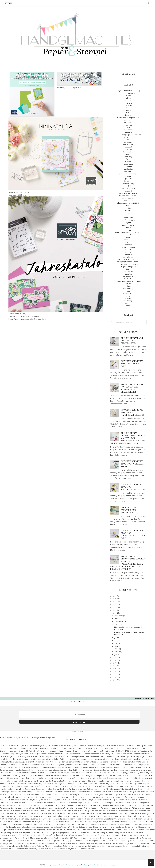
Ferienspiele (128, 152)
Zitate (128, 306)
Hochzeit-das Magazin (128, 193)
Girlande (128, 179)
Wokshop (128, 298)
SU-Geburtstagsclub (128, 267)
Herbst (128, 186)
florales (128, 154)
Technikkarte (128, 276)
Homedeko (128, 201)
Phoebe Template (66, 865)
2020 (115, 613)
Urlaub (128, 286)
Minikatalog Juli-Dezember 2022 (128, 232)
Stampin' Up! (128, 257)
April (117, 646)
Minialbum (128, 230)
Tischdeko (128, 279)
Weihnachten (128, 294)
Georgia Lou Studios (92, 865)
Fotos (128, 159)
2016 (115, 666)
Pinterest (128, 242)
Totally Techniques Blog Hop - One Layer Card (132, 364)
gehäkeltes (128, 169)
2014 (115, 671)
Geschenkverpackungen (128, 174)
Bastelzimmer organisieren (128, 118)
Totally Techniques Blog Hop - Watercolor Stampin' (133, 412)
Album (128, 98)
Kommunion (128, 215)
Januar (117, 655)
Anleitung (128, 103)
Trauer (128, 284)
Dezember (119, 616)
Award (128, 110)
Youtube (128, 303)
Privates (128, 245)
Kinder (128, 213)
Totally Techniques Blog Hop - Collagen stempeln (132, 464)
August (118, 624)
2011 (115, 680)
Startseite (10, 3)
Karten (128, 208)
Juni (116, 640)
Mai (116, 643)
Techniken (128, 274)
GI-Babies (128, 176)
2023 (115, 605)
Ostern (128, 237)
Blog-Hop (128, 125)
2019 (115, 657)
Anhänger (128, 101)
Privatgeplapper (128, 247)
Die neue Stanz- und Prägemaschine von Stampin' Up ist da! (79, 76)
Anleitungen (128, 105)
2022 (115, 607)
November (119, 619)
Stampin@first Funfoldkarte (128, 262)
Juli (116, 638)
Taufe (128, 269)
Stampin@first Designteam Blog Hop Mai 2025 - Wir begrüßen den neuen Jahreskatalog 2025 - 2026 (128, 438)
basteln (128, 115)
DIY (128, 140)
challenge (128, 132)
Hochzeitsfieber (128, 198)
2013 (115, 674)
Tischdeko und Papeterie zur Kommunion (129, 510)
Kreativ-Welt (128, 218)
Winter (128, 296)
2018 (115, 660)
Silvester (128, 252)
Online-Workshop (128, 235)
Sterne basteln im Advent (128, 264)
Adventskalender (128, 93)
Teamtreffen (128, 271)
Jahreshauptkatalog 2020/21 (128, 203)
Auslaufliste (128, 108)
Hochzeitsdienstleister (128, 196)
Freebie (128, 162)
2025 (115, 599)
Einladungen (128, 145)
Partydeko (128, 240)
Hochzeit (128, 191)
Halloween (128, 181)
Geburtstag (128, 164)
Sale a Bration (128, 250)
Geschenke (128, 171)
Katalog (128, 210)
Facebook (128, 147)
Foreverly (128, 157)
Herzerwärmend (128, 189)
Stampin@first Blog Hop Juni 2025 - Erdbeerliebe (132, 341)
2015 (115, 669)
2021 (115, 610)
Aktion (128, 96)
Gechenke (128, 166)
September (119, 621)
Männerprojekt (128, 225)
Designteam (128, 137)
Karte (128, 206)
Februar (118, 652)
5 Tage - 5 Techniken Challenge (128, 91)
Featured (128, 149)
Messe (128, 228)
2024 (115, 602)
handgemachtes (52, 865)
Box (128, 127)
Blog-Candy (128, 123)
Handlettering (128, 184)
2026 (115, 596)
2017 (115, 663)
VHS (128, 291)
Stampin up (128, 254)
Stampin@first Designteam (128, 259)
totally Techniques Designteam (128, 281)
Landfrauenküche (128, 220)
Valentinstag (128, 289)
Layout (128, 223)
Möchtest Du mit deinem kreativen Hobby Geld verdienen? (32, 76)
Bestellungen (128, 120)
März (117, 649)
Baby (128, 113)
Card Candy (128, 130)
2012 (115, 677)
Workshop (128, 301)
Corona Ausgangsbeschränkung (128, 135)
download (128, 142)
